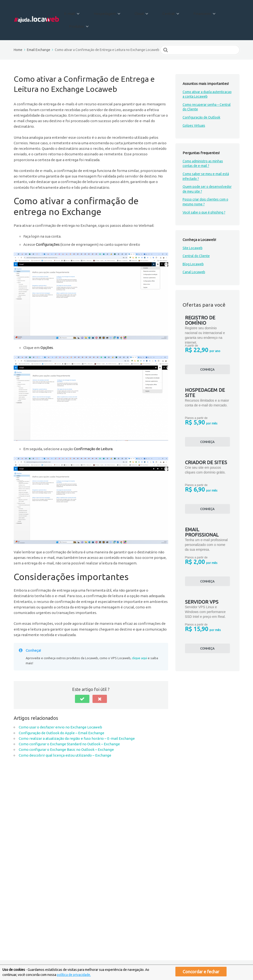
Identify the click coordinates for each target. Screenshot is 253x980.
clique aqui (139, 641)
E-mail (82, 12)
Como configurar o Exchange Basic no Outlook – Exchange (66, 733)
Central (166, 12)
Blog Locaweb (193, 247)
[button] (82, 682)
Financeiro (195, 12)
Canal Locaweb (194, 255)
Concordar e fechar (201, 972)
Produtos (225, 12)
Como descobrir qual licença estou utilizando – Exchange (65, 738)
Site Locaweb (193, 231)
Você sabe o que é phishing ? (204, 195)
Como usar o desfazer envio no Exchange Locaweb (60, 710)
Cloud (142, 12)
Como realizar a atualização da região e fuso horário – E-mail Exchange (77, 722)
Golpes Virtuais (194, 108)
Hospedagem (112, 12)
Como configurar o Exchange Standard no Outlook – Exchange (69, 727)
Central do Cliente (196, 239)
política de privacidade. (74, 975)
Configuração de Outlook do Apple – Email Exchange (62, 716)
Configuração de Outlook (201, 101)
